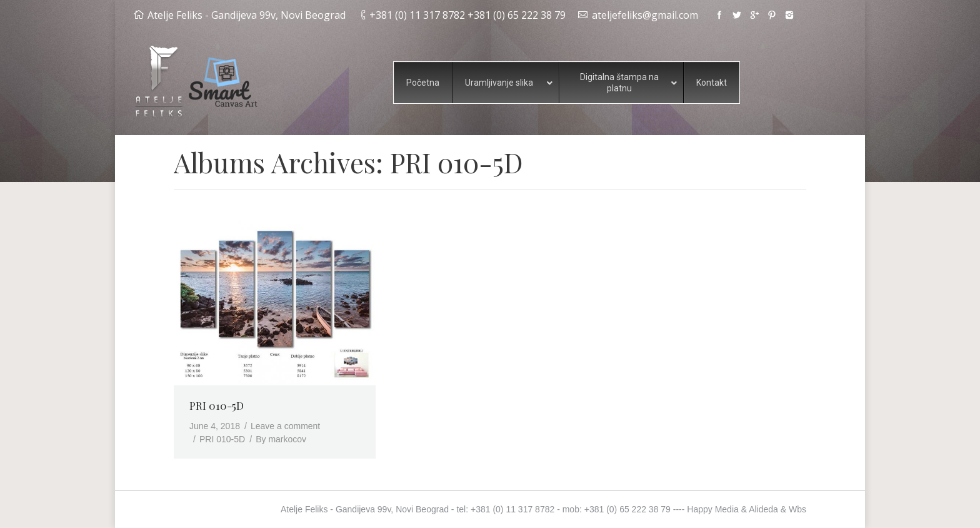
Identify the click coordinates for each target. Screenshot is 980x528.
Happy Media (713, 509)
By (281, 439)
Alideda (763, 509)
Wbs (797, 509)
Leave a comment (285, 426)
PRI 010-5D (217, 405)
